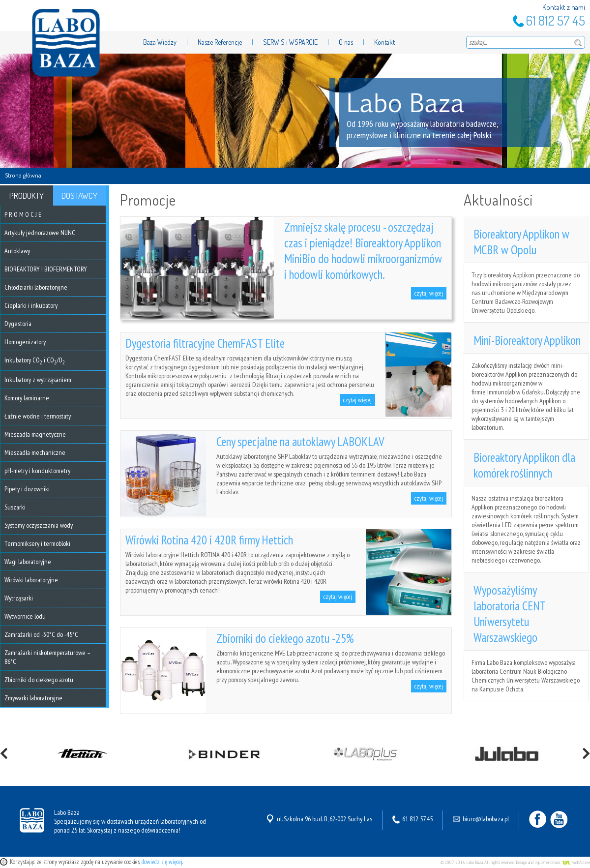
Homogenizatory (25, 342)
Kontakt (384, 42)
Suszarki (15, 507)
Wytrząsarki (19, 598)
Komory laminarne (27, 398)
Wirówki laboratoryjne (31, 580)
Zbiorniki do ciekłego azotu (39, 680)
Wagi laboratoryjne (28, 562)
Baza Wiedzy (160, 42)
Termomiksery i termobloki (37, 543)
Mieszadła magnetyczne (35, 434)
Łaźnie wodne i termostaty (38, 416)
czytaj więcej (429, 293)
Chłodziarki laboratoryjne (36, 287)
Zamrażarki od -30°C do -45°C (41, 634)
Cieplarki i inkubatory (31, 305)
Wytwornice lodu (25, 616)
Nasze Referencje (220, 42)
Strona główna (23, 175)
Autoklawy (17, 251)
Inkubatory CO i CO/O (35, 360)
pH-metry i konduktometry (37, 471)
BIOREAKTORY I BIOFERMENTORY (46, 269)
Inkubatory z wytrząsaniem (38, 380)
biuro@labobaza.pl (486, 819)
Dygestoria (18, 324)
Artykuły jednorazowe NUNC (40, 233)
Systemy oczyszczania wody (39, 525)
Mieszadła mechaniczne (35, 452)
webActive (581, 862)
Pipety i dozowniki (27, 489)
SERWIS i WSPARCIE (290, 42)
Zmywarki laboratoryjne (33, 698)
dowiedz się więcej (162, 862)
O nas (346, 42)
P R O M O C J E (23, 214)
